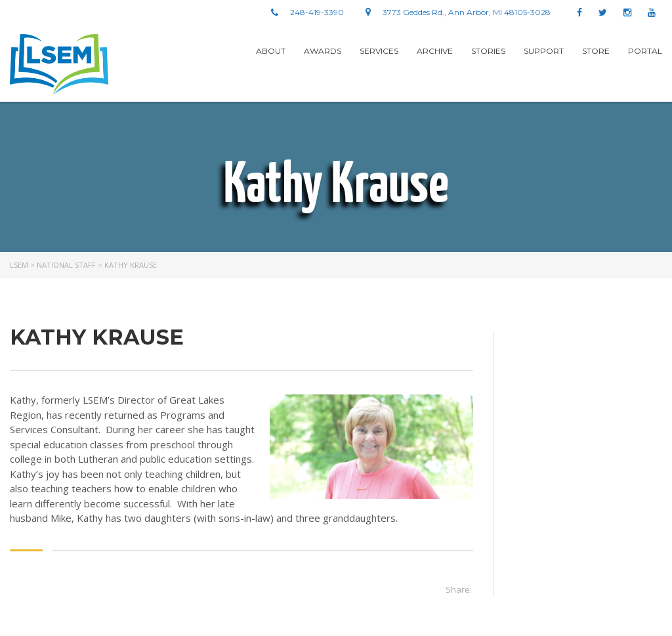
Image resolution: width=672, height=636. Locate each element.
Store (596, 51)
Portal (645, 51)
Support (544, 51)
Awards (323, 51)
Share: (459, 589)
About (271, 51)
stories (488, 51)
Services (379, 51)
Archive (435, 51)
